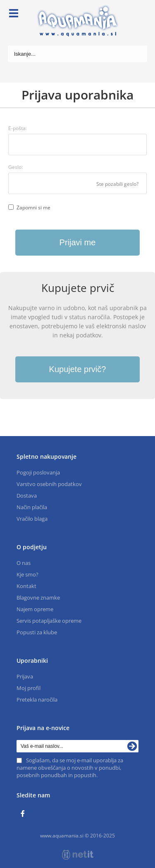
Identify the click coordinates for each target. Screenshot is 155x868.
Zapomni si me (33, 208)
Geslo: (15, 167)
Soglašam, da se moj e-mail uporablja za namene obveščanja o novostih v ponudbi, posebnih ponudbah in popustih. (70, 768)
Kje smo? (27, 574)
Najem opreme (35, 609)
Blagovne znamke (38, 598)
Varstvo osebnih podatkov (49, 484)
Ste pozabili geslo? (117, 184)
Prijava (25, 676)
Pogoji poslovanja (38, 472)
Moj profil (29, 688)
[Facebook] (25, 814)
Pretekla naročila (37, 700)
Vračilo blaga (32, 519)
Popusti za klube (37, 632)
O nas (24, 563)
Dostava (27, 496)
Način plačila (32, 507)
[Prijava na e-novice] (132, 746)
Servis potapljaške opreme (49, 621)
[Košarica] (141, 14)
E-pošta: (18, 128)
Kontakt (26, 586)
